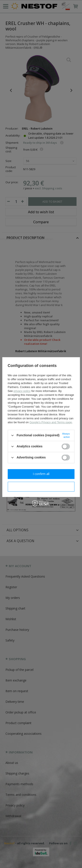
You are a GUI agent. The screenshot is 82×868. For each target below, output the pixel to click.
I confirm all (41, 474)
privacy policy (22, 391)
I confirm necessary (41, 486)
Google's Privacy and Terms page (51, 422)
